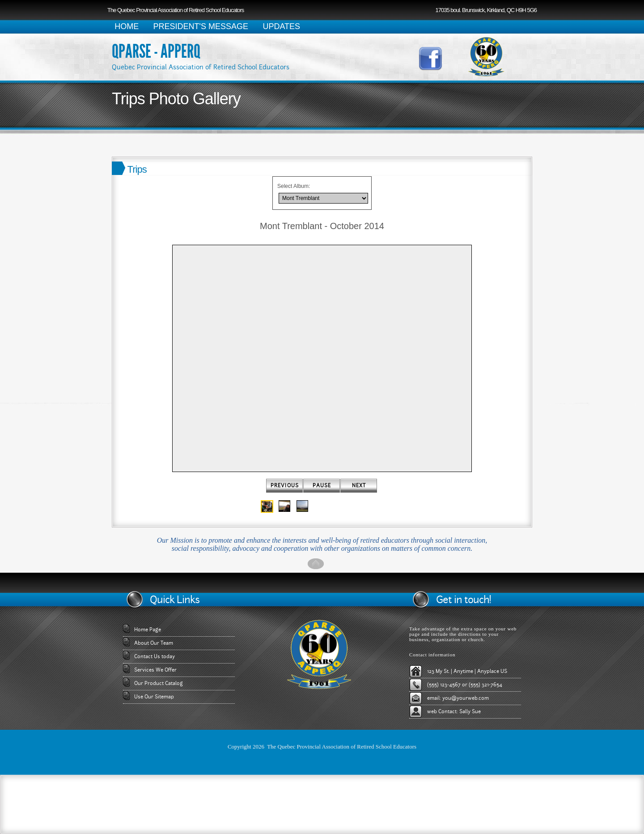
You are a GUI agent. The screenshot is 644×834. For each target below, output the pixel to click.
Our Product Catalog (159, 683)
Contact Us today (155, 656)
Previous (285, 485)
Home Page (148, 630)
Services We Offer (155, 670)
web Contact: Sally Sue (454, 711)
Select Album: (294, 186)
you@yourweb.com (466, 698)
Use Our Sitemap (154, 697)
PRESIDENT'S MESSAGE (201, 26)
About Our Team (154, 643)
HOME (127, 26)
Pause (322, 485)
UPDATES (281, 26)
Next (359, 485)
